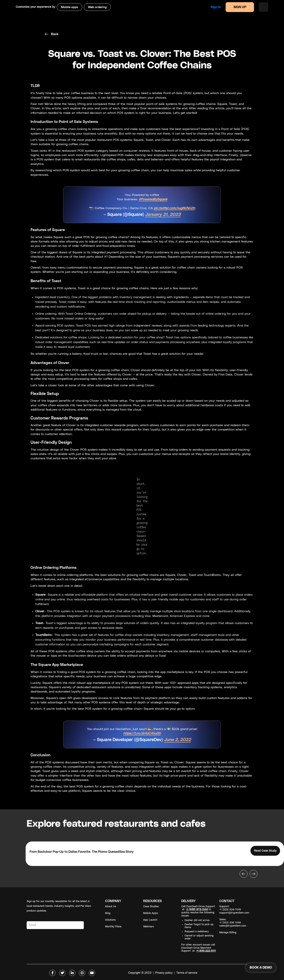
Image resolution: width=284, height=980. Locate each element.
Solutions (110, 920)
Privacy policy (164, 973)
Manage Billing (228, 933)
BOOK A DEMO (261, 968)
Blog (108, 913)
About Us (111, 907)
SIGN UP (240, 7)
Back (55, 34)
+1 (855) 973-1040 (197, 909)
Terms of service (187, 973)
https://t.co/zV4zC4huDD (142, 733)
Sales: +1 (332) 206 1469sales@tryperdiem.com (233, 923)
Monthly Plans (113, 927)
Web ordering (97, 7)
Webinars (149, 927)
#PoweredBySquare (153, 199)
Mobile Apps (151, 913)
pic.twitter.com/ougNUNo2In (174, 208)
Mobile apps (70, 7)
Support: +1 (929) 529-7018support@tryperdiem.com (234, 910)
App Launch (150, 920)
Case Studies (151, 907)
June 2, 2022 (177, 740)
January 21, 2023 (163, 215)
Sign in (216, 7)
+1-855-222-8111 (206, 951)
